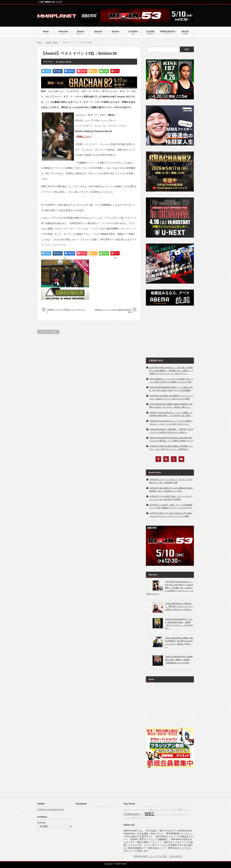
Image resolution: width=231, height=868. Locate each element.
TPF (180, 810)
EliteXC (134, 818)
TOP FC (188, 814)
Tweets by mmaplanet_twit (50, 809)
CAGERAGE (143, 818)
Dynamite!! (134, 810)
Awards (48, 42)
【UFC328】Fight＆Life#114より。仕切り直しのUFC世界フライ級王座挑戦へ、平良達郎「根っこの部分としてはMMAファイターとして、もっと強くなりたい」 (171, 370)
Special (55, 42)
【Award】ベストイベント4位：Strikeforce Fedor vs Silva (113, 311)
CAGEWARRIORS (177, 814)
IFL (161, 810)
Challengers (131, 814)
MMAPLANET (121, 864)
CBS (148, 810)
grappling (127, 818)
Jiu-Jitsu (142, 810)
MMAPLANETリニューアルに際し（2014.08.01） (159, 856)
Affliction (166, 810)
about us (173, 810)
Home (39, 42)
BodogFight (187, 810)
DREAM (127, 810)
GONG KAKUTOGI (162, 814)
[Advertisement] (115, 280)
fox (150, 818)
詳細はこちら (84, 137)
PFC (142, 814)
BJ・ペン (155, 810)
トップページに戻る (48, 332)
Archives (41, 823)
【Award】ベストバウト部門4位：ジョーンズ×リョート (66, 311)
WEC (150, 814)
